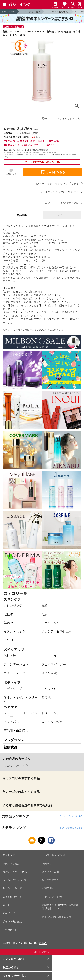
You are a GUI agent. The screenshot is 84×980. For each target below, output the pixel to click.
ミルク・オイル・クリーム (21, 699)
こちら (43, 943)
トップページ (8, 11)
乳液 (44, 614)
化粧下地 (10, 656)
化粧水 (8, 614)
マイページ (9, 913)
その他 (8, 640)
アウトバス (11, 722)
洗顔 (44, 605)
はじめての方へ (51, 880)
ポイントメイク (14, 673)
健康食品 (10, 747)
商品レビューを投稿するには (62, 203)
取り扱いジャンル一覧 (15, 880)
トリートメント (52, 713)
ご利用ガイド (10, 930)
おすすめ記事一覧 (12, 897)
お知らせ (47, 863)
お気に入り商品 (11, 863)
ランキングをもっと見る (71, 816)
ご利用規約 (48, 888)
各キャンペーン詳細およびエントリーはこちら (31, 145)
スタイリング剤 (52, 722)
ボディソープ (13, 689)
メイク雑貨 (49, 673)
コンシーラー (51, 656)
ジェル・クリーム (54, 623)
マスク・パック (14, 631)
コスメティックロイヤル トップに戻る (56, 184)
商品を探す (9, 855)
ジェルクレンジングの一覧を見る (59, 192)
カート (6, 905)
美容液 (8, 623)
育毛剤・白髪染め (16, 730)
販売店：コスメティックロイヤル (61, 118)
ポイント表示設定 (12, 921)
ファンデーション (16, 664)
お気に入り (11, 174)
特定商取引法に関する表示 (57, 917)
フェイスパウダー (54, 664)
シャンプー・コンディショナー (20, 715)
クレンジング (13, 605)
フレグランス (14, 740)
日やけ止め (49, 689)
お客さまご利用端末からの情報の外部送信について (60, 907)
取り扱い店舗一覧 (12, 888)
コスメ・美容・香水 (30, 11)
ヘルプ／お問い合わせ (54, 855)
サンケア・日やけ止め (57, 631)
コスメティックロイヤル (17, 765)
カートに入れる (53, 172)
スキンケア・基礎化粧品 (58, 11)
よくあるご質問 (51, 872)
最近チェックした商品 (15, 872)
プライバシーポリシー (54, 897)
